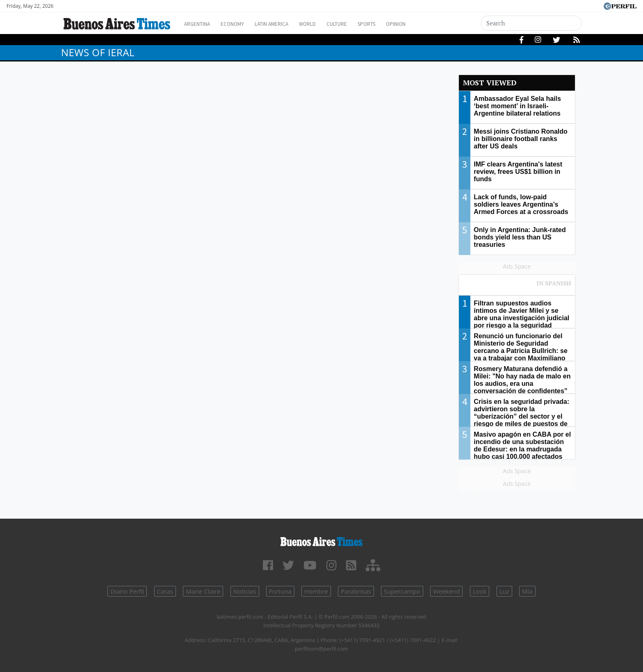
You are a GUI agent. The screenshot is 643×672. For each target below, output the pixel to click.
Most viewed (490, 83)
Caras (165, 591)
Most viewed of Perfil (517, 287)
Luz (504, 591)
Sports (391, 24)
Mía (527, 591)
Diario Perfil (127, 591)
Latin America (283, 24)
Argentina (200, 24)
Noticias (245, 591)
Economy (239, 24)
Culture (357, 24)
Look (480, 591)
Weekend (446, 591)
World (324, 24)
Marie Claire (203, 591)
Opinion (424, 24)
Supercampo (402, 591)
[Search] (531, 23)
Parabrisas (356, 591)
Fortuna (280, 591)
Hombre (316, 591)
